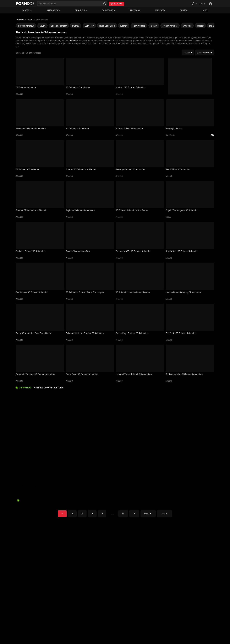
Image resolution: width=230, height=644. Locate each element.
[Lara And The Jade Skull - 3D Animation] (140, 358)
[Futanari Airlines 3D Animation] (140, 112)
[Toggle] (210, 4)
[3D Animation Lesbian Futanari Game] (140, 276)
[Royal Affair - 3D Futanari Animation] (190, 235)
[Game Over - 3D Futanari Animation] (90, 358)
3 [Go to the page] (82, 514)
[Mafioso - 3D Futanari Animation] (140, 71)
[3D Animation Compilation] (90, 71)
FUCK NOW (160, 10)
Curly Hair (89, 26)
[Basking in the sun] (190, 112)
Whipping (187, 26)
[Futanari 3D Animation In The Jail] (90, 153)
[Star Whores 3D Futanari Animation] (40, 276)
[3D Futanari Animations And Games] (140, 194)
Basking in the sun (174, 129)
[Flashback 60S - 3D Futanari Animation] (140, 235)
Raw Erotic (170, 135)
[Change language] (203, 4)
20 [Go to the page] (134, 514)
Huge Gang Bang (107, 26)
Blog (205, 10)
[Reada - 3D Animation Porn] (90, 235)
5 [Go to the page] (102, 514)
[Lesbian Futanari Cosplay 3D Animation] (190, 276)
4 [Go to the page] (92, 514)
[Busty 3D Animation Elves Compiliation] (40, 317)
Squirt (42, 26)
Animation (74, 41)
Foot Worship (139, 26)
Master (200, 26)
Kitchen (124, 26)
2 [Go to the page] (72, 514)
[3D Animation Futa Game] (90, 112)
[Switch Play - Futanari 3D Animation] (140, 317)
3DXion (168, 217)
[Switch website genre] (194, 4)
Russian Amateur (26, 26)
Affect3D (19, 94)
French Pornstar (170, 26)
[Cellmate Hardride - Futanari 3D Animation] (90, 317)
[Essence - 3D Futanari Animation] (40, 112)
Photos (184, 10)
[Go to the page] (148, 514)
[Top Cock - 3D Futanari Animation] (190, 317)
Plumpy (76, 26)
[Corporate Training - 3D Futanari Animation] (40, 358)
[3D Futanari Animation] (40, 71)
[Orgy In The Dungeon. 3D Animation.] (190, 194)
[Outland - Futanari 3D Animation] (40, 235)
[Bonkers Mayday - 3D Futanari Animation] (190, 358)
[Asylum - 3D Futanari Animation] (90, 194)
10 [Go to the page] (123, 514)
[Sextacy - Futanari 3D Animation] (140, 153)
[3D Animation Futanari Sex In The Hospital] (90, 276)
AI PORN (117, 4)
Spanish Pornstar (59, 26)
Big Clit (154, 26)
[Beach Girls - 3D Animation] (190, 153)
